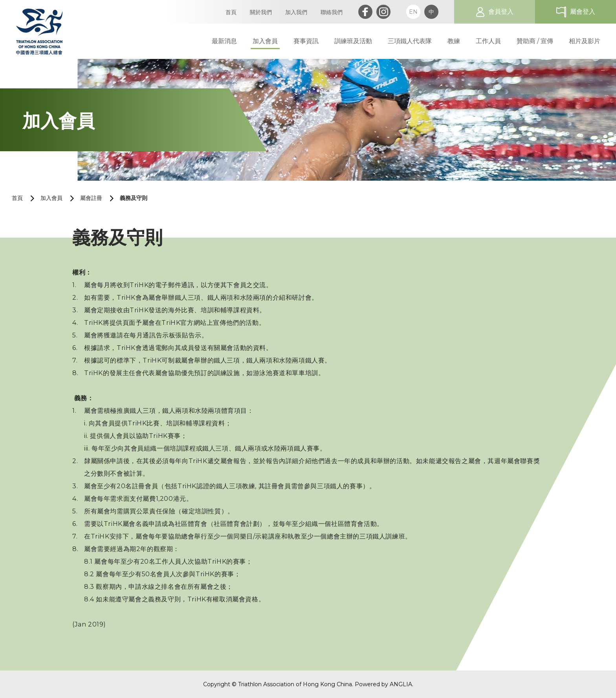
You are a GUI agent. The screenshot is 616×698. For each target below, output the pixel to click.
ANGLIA (401, 684)
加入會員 (51, 198)
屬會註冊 (91, 198)
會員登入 (501, 12)
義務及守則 (134, 198)
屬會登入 (583, 12)
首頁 (17, 198)
